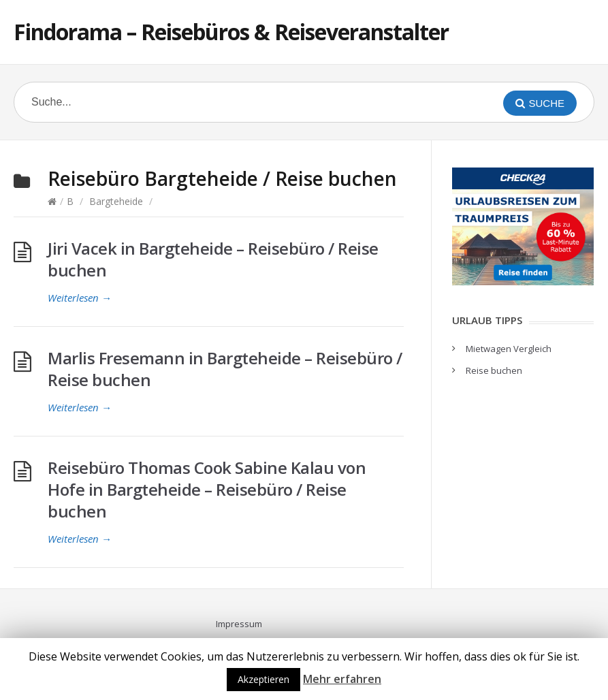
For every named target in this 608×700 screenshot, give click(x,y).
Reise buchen (494, 370)
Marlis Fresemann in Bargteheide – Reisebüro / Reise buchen (225, 369)
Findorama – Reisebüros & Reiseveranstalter (231, 32)
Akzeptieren (263, 679)
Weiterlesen (80, 298)
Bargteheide (116, 201)
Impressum (239, 624)
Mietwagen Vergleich (509, 349)
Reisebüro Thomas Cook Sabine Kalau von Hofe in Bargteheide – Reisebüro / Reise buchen (207, 489)
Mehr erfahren (342, 679)
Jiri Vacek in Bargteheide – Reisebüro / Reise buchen (213, 259)
